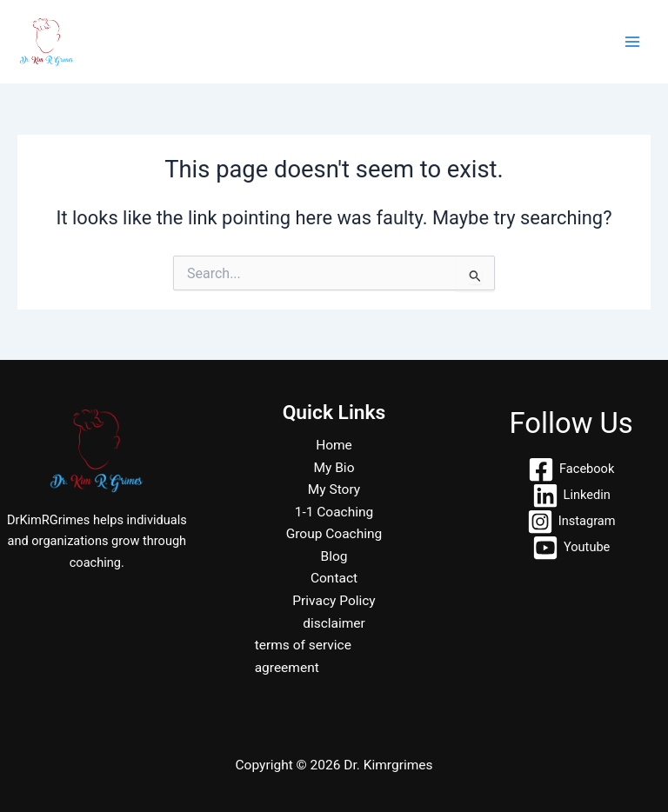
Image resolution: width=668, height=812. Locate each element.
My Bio (334, 468)
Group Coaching (334, 534)
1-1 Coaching (334, 512)
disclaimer (334, 623)
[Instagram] (571, 522)
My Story (334, 489)
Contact (334, 578)
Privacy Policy (334, 601)
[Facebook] (571, 469)
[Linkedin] (571, 496)
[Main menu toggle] (632, 42)
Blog (334, 556)
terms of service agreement (303, 656)
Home (334, 445)
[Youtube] (571, 548)
